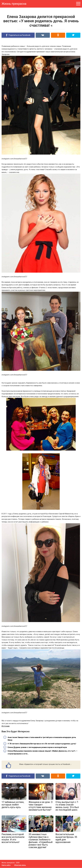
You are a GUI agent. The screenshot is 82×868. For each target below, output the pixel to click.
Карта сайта (6, 865)
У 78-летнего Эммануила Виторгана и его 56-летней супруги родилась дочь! (42, 744)
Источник (6, 726)
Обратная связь (20, 865)
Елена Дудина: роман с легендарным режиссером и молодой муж (37, 747)
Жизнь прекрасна (14, 4)
